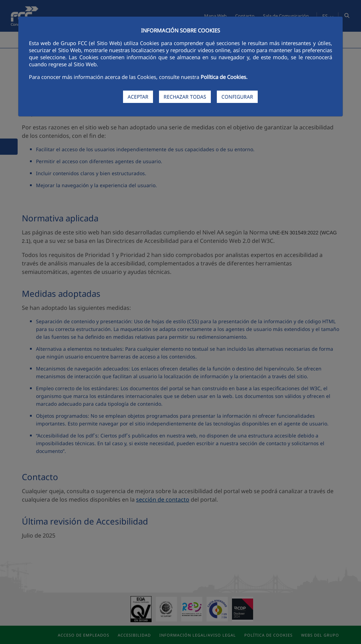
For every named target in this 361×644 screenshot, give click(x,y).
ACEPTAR (138, 97)
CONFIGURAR (237, 97)
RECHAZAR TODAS (185, 97)
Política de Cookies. (224, 77)
